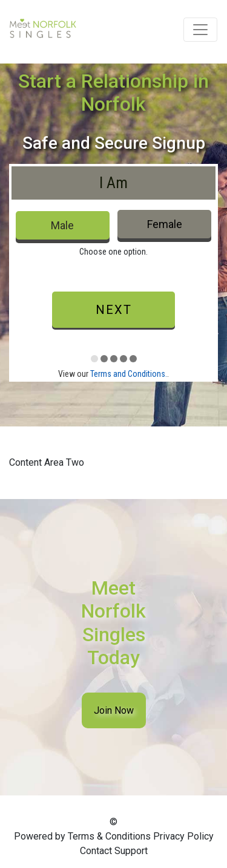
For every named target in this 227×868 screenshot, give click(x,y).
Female (165, 224)
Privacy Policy (183, 836)
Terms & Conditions (109, 836)
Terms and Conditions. (129, 374)
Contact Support (114, 851)
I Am (113, 183)
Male (62, 225)
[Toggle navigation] (200, 30)
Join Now (114, 710)
